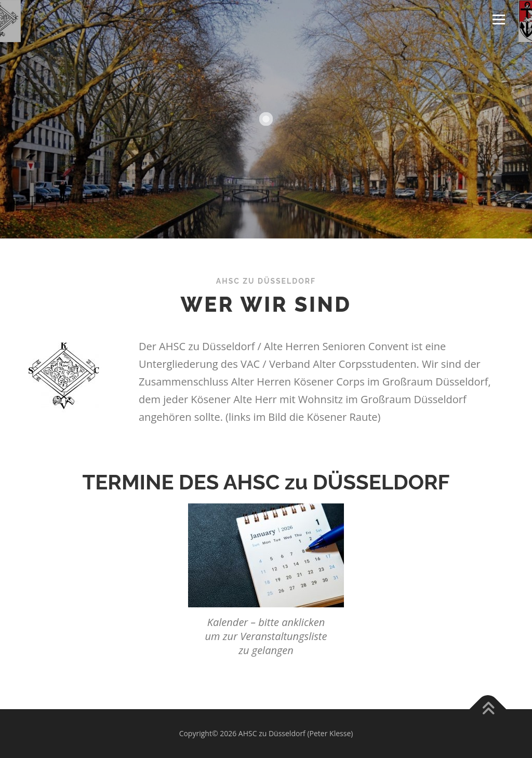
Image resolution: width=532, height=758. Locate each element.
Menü (498, 19)
